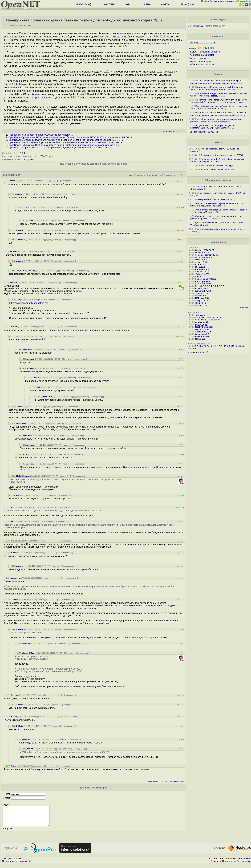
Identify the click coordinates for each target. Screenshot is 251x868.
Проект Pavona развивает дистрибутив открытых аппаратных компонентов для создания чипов (217, 82)
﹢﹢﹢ (47, 181)
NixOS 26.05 (201, 325)
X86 (18, 336)
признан (128, 91)
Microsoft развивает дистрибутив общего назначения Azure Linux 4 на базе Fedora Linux (219, 107)
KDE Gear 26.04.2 (204, 284)
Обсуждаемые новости (218, 180)
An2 (18, 300)
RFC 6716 (160, 37)
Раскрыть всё (170, 175)
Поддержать (229, 865)
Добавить (216, 865)
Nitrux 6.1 (200, 339)
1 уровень (140, 175)
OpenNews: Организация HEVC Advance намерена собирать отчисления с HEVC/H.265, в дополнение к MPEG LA (71, 137)
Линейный (152, 175)
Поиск (184, 4)
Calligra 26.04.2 (203, 301)
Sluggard (13, 283)
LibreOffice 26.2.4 (204, 257)
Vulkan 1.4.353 (202, 274)
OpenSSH (200, 26)
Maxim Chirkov (242, 862)
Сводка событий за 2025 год (204, 132)
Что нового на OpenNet (201, 55)
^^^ (48, 194)
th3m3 (13, 553)
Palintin (14, 766)
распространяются (41, 98)
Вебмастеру (243, 865)
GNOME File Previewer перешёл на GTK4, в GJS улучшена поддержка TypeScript (217, 205)
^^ (45, 194)
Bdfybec (41, 387)
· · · (53, 181)
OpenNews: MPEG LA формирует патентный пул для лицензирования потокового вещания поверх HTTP (65, 142)
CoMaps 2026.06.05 (205, 250)
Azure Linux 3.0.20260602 (207, 320)
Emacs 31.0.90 (202, 272)
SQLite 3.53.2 (202, 293)
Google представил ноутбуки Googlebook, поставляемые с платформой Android (213, 127)
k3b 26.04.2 (201, 303)
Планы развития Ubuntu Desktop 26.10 (214, 199)
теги (191, 4)
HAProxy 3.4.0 (202, 298)
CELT (138, 81)
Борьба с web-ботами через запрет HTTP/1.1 (223, 155)
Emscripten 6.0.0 (204, 281)
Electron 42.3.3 (202, 289)
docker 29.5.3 (202, 296)
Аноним (19, 194)
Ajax (132, 175)
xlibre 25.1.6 (201, 260)
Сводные (216, 52)
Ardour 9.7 (200, 264)
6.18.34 (206, 346)
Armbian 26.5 (202, 322)
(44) (20, 175)
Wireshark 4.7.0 (203, 291)
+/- (160, 175)
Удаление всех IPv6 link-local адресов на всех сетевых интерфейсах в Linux (218, 160)
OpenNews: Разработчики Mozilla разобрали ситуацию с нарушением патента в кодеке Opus (59, 148)
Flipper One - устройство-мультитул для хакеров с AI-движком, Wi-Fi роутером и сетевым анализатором (219, 101)
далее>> (244, 308)
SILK (15, 84)
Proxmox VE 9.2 (203, 337)
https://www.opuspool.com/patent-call (29, 303)
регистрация (229, 1)
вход (220, 1)
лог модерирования (177, 781)
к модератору (66, 181)
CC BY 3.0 (19, 153)
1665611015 (47, 397)
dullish (12, 181)
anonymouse (16, 578)
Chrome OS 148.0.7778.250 (208, 317)
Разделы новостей (199, 52)
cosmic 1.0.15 (202, 305)
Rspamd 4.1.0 (202, 269)
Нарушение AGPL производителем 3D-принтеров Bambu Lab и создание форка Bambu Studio (217, 88)
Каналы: (193, 48)
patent (31, 159)
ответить (39, 181)
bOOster (20, 726)
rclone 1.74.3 (201, 262)
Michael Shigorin (24, 476)
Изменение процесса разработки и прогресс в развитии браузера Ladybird (216, 217)
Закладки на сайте (12, 862)
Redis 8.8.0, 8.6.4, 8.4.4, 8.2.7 (209, 286)
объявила (123, 33)
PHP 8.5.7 (200, 277)
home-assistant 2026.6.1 (207, 255)
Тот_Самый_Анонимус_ (27, 271)
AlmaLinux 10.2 (203, 332)
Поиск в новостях (198, 58)
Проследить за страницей (16, 865)
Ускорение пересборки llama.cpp (217, 166)
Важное (218, 74)
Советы (218, 142)
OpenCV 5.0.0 (202, 252)
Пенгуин (14, 695)
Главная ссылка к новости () (41, 135)
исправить (168, 131)
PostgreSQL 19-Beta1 (206, 279)
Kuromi (14, 600)
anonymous (21, 424)
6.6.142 (222, 346)
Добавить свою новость (202, 65)
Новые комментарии (200, 61)
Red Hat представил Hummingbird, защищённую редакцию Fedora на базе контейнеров (217, 120)
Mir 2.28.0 (200, 267)
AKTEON (26, 454)
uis (18, 495)
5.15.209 (240, 346)
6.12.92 (214, 346)
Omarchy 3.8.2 (202, 334)
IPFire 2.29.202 (202, 329)
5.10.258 (192, 349)
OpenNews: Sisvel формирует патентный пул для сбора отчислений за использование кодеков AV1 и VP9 (66, 140)
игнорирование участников (158, 781)
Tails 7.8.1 (200, 315)
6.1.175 (231, 346)
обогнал (36, 94)
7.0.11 (198, 346)
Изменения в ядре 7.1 (199, 352)
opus (24, 159)
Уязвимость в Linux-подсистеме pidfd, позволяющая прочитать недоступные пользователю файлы (219, 114)
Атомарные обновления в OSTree (217, 170)
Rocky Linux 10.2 (204, 327)
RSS (181, 175)
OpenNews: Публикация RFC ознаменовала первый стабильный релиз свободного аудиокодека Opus (64, 145)
